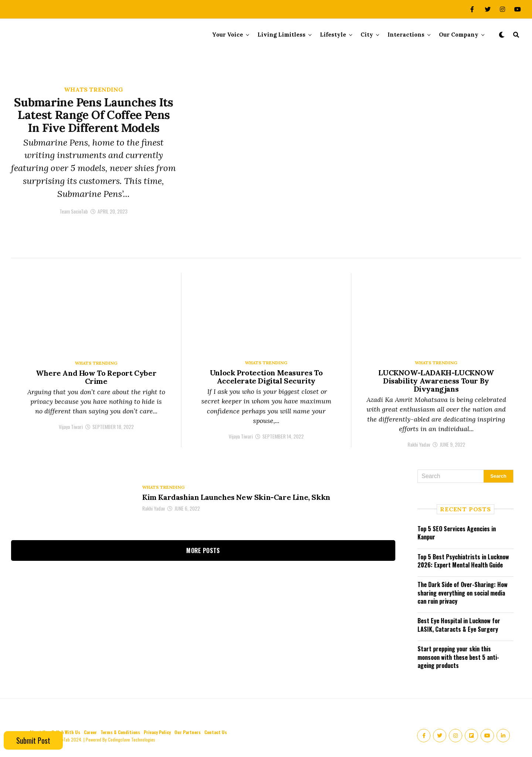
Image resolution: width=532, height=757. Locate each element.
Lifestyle (333, 35)
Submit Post (33, 740)
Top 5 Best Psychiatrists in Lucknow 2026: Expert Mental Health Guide (463, 561)
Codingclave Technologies (132, 739)
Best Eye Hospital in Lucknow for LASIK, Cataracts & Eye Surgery (459, 625)
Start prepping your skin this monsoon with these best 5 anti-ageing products (458, 657)
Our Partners (187, 732)
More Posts (203, 550)
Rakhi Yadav (419, 444)
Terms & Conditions (120, 732)
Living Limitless (282, 35)
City (367, 35)
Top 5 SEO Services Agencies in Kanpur (457, 533)
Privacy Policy (157, 732)
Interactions (406, 35)
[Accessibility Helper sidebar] (523, 83)
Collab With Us (66, 732)
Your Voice (228, 35)
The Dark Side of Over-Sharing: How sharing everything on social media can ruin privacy (463, 593)
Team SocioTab (74, 220)
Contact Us (216, 732)
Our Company (459, 35)
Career (90, 732)
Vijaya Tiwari (71, 427)
